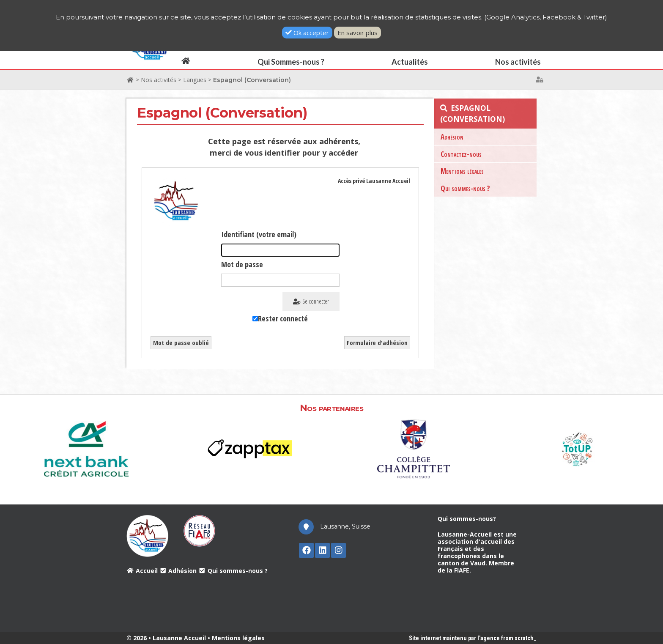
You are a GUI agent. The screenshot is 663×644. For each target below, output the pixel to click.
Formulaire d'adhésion (377, 343)
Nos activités (159, 80)
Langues (195, 80)
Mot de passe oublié (181, 343)
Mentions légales (462, 171)
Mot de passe (242, 264)
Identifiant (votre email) (259, 234)
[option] (86, 448)
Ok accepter (307, 33)
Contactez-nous (461, 154)
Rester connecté (283, 318)
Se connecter (311, 301)
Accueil (142, 571)
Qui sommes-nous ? (465, 188)
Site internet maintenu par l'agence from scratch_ (473, 638)
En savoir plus (358, 33)
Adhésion (452, 137)
